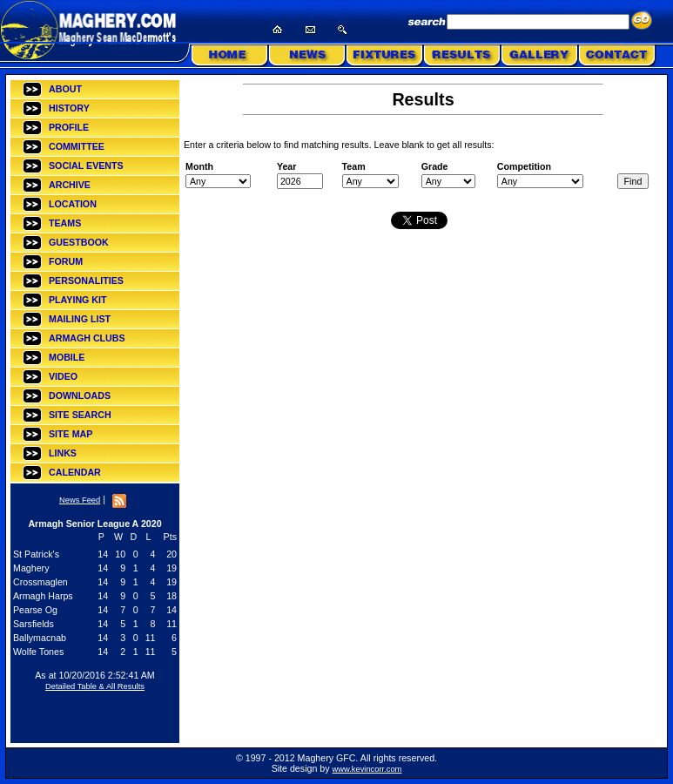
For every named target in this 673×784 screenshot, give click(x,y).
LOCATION (73, 204)
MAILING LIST (80, 319)
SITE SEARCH (80, 415)
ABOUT (65, 89)
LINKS (63, 453)
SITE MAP (71, 434)
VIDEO (63, 376)
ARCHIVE (70, 185)
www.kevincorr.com (367, 769)
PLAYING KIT (78, 300)
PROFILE (69, 127)
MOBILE (67, 357)
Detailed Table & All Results (95, 686)
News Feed (80, 500)
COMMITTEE (77, 146)
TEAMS (65, 223)
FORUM (66, 261)
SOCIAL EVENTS (86, 166)
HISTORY (69, 108)
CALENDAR (75, 472)
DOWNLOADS (80, 395)
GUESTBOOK (79, 242)
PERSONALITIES (86, 280)
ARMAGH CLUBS (87, 338)
